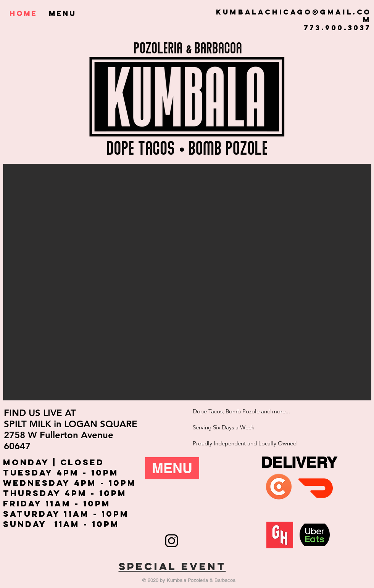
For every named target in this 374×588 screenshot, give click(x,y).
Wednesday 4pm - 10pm (70, 483)
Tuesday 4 (33, 473)
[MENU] (172, 468)
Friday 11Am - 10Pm (57, 504)
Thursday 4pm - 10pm (65, 493)
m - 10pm (95, 524)
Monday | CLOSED (54, 462)
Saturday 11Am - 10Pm (66, 514)
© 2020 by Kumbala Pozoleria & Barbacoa (189, 580)
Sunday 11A (37, 524)
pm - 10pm (91, 473)
